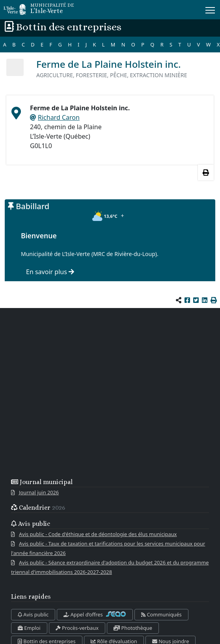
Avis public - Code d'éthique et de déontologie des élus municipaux (98, 534)
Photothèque (133, 628)
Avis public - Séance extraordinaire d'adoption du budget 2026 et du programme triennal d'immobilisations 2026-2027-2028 (110, 567)
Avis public (33, 614)
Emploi (29, 628)
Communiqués (161, 614)
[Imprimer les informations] (206, 173)
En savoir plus (50, 272)
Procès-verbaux (77, 628)
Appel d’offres (95, 614)
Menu (211, 9)
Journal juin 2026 (39, 492)
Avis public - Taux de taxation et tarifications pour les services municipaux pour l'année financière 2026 (108, 548)
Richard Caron (59, 117)
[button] (214, 300)
